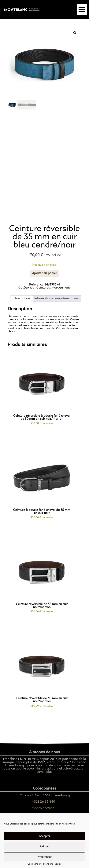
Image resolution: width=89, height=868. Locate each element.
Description (22, 299)
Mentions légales (52, 864)
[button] (75, 33)
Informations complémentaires (56, 299)
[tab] (22, 299)
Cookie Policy (34, 864)
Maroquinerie (61, 288)
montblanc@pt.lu (45, 808)
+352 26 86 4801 (44, 802)
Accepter (44, 836)
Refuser (44, 846)
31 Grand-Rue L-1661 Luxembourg (45, 795)
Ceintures (43, 288)
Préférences (44, 857)
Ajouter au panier (45, 273)
